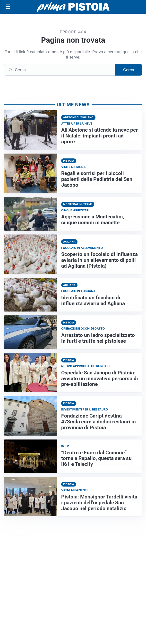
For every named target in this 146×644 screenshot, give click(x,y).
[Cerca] (60, 70)
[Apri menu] (8, 7)
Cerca (129, 70)
